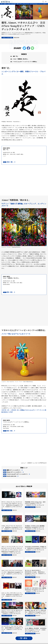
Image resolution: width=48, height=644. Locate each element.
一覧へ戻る (23, 638)
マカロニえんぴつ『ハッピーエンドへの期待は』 (25, 62)
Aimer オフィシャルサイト (14, 472)
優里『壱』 (16, 56)
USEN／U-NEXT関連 (12, 4)
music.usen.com (12, 476)
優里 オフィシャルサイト (14, 470)
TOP (2, 4)
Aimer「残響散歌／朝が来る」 (21, 59)
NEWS (5, 4)
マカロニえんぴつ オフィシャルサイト (17, 474)
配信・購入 (10, 162)
